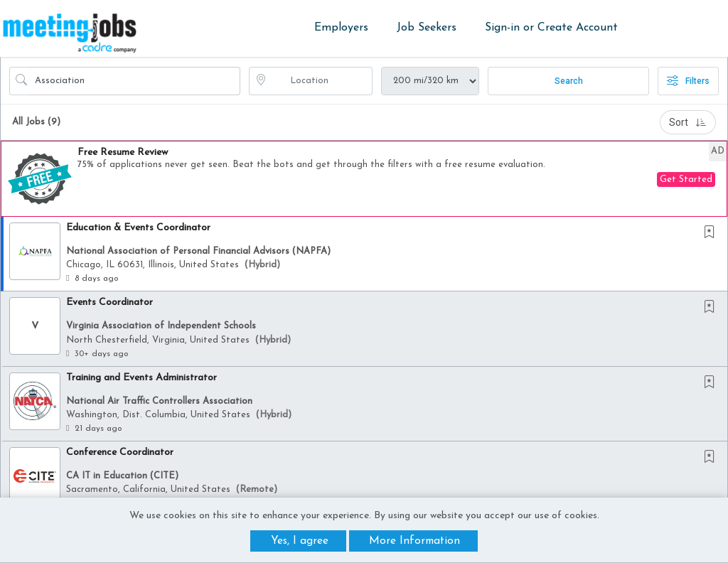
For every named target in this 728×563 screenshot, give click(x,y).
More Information (414, 541)
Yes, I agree (300, 541)
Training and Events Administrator (141, 378)
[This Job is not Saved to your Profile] (712, 234)
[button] (364, 179)
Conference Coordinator (120, 452)
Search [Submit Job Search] (569, 81)
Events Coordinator (109, 302)
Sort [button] (688, 122)
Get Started (686, 179)
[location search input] (321, 81)
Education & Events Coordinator (138, 228)
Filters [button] (688, 81)
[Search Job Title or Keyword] (135, 81)
